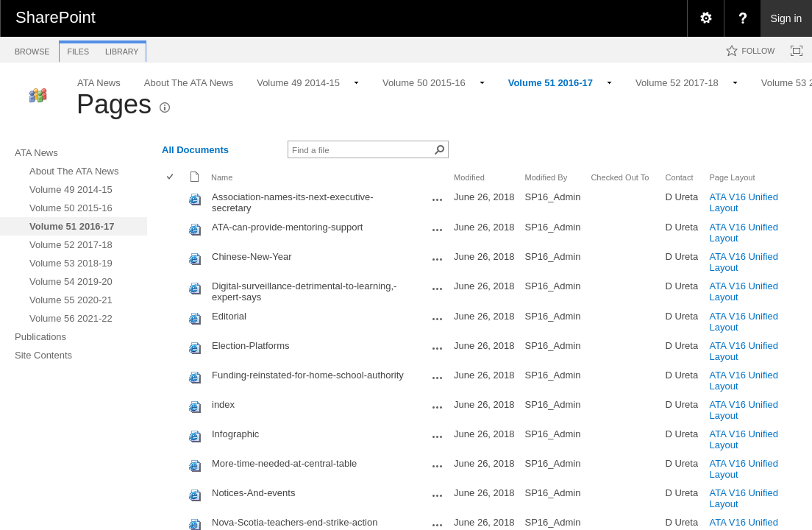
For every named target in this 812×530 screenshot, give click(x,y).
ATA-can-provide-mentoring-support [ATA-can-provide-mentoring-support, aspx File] (287, 227)
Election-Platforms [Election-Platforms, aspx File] (250, 346)
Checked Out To (620, 177)
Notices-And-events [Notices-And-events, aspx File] (253, 493)
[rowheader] (174, 203)
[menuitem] (705, 18)
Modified (469, 177)
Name (222, 177)
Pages (114, 104)
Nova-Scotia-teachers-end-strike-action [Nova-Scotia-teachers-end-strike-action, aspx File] (295, 522)
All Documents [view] (195, 150)
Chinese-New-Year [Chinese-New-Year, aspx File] (252, 257)
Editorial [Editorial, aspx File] (229, 316)
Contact (679, 177)
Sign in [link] (787, 18)
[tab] (32, 49)
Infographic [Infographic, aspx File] (235, 434)
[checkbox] (171, 178)
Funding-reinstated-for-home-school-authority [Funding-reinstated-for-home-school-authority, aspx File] (308, 375)
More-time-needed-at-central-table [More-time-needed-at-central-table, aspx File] (284, 463)
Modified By (546, 177)
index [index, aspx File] (223, 404)
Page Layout (732, 177)
